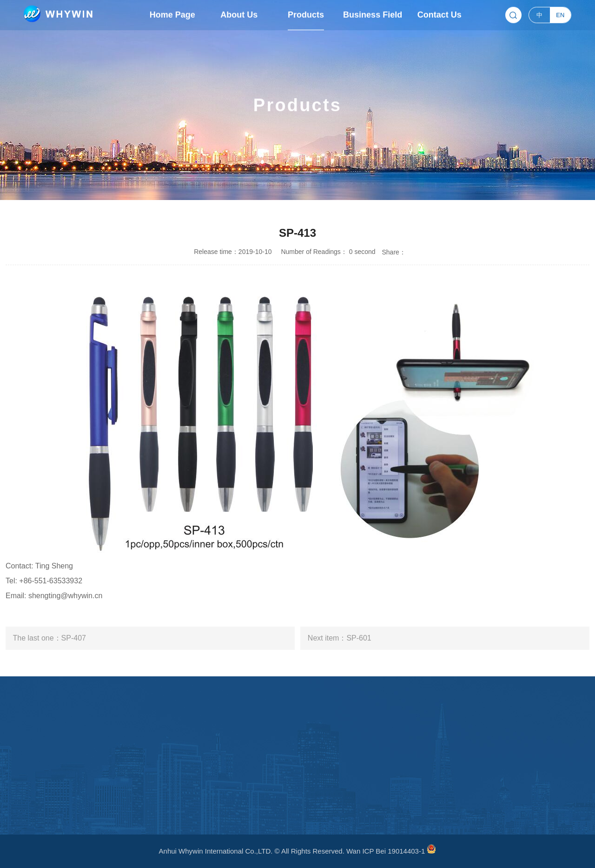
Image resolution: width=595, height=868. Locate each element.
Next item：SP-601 (340, 638)
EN (560, 14)
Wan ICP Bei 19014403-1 (386, 851)
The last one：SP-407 (50, 638)
